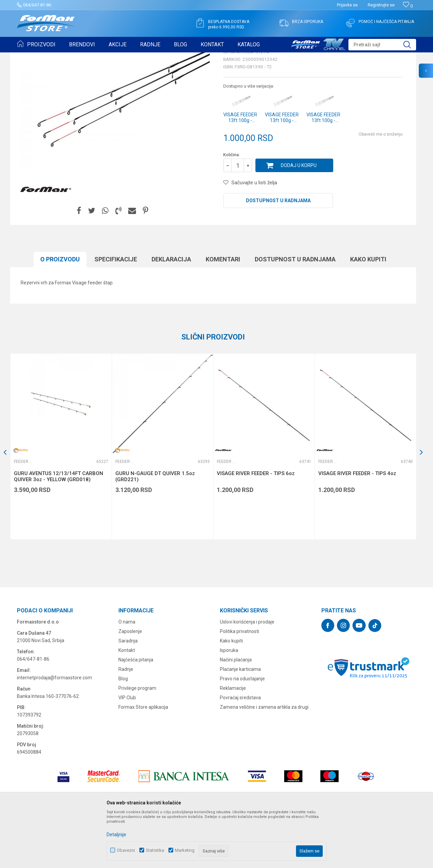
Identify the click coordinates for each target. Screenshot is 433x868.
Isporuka (229, 703)
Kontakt (127, 703)
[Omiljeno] (408, 6)
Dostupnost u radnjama (278, 253)
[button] (382, 45)
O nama (127, 674)
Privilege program (137, 741)
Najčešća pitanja (136, 712)
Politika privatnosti (240, 684)
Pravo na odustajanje (242, 731)
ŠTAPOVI (77, 57)
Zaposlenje (130, 684)
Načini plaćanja (236, 712)
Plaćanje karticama (240, 722)
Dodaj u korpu (299, 218)
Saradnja (128, 693)
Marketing (185, 850)
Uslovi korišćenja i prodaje (247, 674)
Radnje (126, 722)
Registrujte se (381, 5)
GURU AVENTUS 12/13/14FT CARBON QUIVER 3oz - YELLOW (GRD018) (59, 529)
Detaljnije (116, 835)
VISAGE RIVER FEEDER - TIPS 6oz (256, 526)
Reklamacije (233, 741)
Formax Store (29, 57)
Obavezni (126, 850)
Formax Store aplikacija (143, 759)
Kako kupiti (368, 312)
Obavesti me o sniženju (381, 187)
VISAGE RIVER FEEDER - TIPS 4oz (357, 526)
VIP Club (127, 750)
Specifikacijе (116, 312)
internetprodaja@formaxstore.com (54, 730)
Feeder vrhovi (103, 57)
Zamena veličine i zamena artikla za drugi (264, 759)
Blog (123, 731)
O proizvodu (60, 312)
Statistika (155, 850)
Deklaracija (171, 312)
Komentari (223, 312)
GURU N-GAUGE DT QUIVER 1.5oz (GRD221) (155, 529)
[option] (61, 499)
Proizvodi (55, 57)
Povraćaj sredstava (240, 750)
